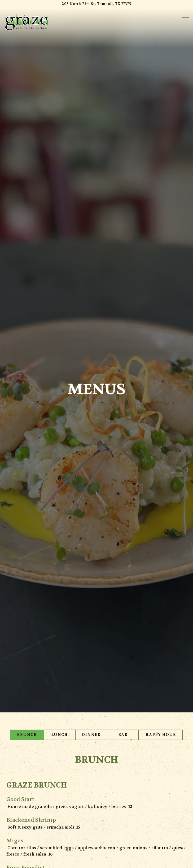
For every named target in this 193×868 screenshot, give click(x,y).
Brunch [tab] (27, 633)
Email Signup (96, 861)
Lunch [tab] (60, 633)
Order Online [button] (97, 848)
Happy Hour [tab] (161, 633)
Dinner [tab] (91, 633)
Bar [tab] (123, 633)
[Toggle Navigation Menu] (185, 15)
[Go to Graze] (96, 4)
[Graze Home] (27, 22)
